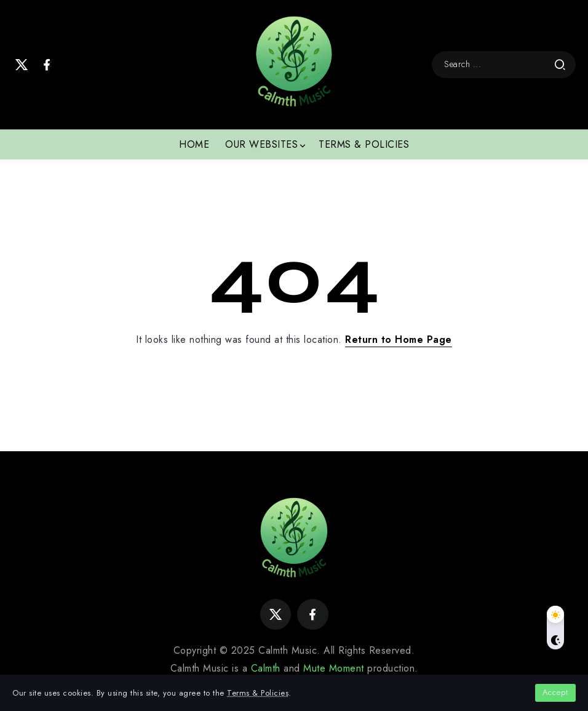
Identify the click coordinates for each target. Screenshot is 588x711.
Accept (555, 692)
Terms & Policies (258, 693)
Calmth (266, 668)
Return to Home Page (399, 339)
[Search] (504, 64)
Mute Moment (334, 668)
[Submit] (560, 65)
